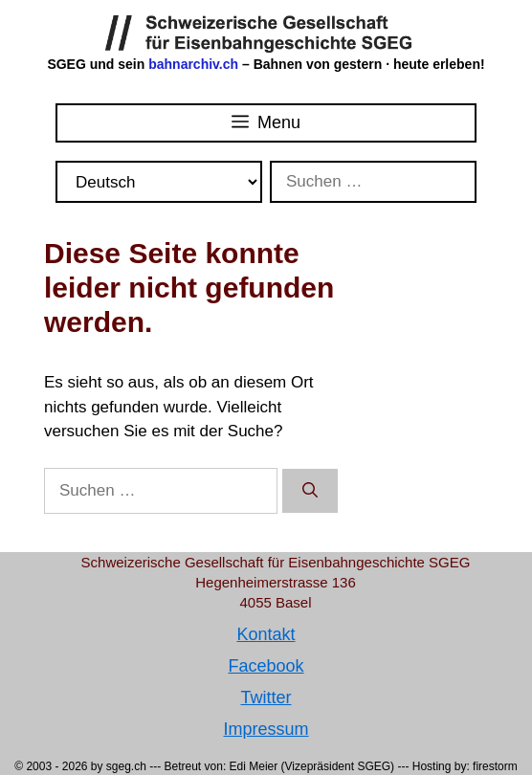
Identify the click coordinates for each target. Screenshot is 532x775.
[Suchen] (310, 491)
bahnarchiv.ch (195, 64)
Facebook (266, 666)
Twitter (266, 697)
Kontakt (266, 634)
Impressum (266, 729)
